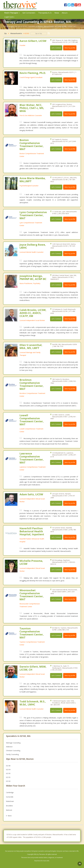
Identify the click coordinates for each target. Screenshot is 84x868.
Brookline (9, 806)
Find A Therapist (12, 13)
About (65, 13)
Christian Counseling (13, 751)
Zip (5, 33)
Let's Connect (56, 48)
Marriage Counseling (13, 743)
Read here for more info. (42, 861)
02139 (8, 773)
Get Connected (29, 13)
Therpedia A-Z (45, 13)
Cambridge (10, 792)
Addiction (9, 747)
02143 (8, 781)
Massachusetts (16, 33)
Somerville (10, 797)
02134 (8, 770)
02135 (8, 777)
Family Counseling (12, 754)
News (57, 13)
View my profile (70, 48)
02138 (8, 766)
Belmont (9, 810)
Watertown (10, 801)
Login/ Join (9, 17)
